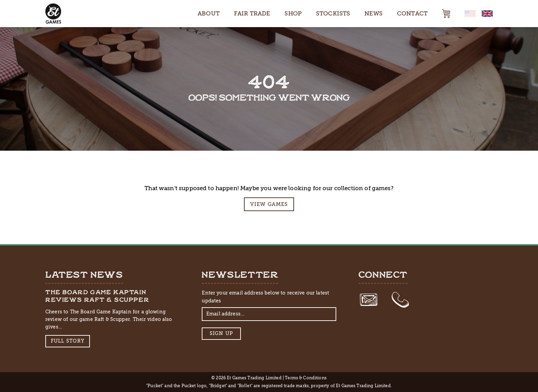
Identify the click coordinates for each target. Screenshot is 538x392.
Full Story (68, 341)
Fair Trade (252, 13)
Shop (293, 13)
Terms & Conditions (306, 378)
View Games (269, 204)
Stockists (333, 13)
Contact (412, 13)
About (209, 13)
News (373, 13)
